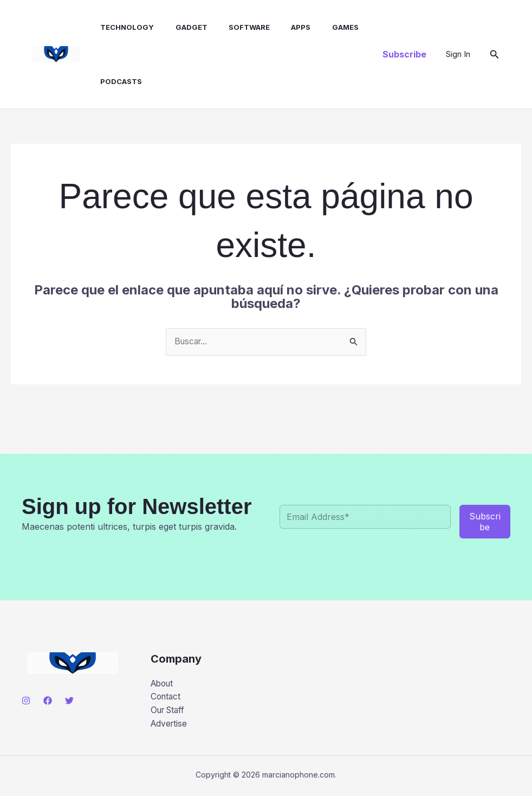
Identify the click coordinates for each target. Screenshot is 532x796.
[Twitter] (69, 701)
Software (231, 27)
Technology (117, 27)
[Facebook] (48, 701)
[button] (404, 54)
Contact (167, 698)
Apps (279, 27)
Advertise (170, 726)
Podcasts (111, 81)
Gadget (177, 27)
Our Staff (170, 712)
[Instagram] (26, 701)
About (163, 684)
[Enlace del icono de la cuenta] (458, 54)
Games (319, 27)
